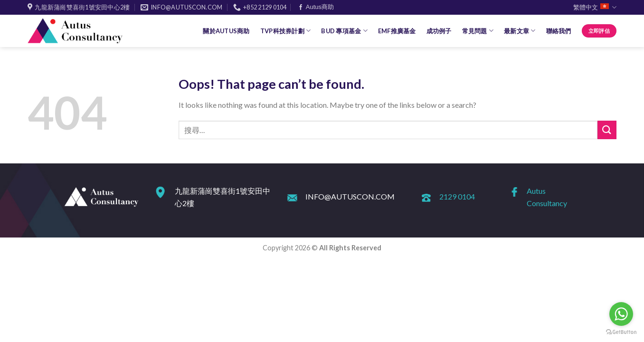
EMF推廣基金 (397, 31)
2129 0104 (457, 196)
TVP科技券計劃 (286, 31)
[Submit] (607, 130)
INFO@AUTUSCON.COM (350, 196)
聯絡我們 (559, 31)
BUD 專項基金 (344, 31)
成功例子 (439, 31)
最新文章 (520, 31)
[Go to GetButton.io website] (621, 332)
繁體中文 (595, 7)
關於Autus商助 (226, 31)
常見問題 (478, 31)
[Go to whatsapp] (621, 314)
